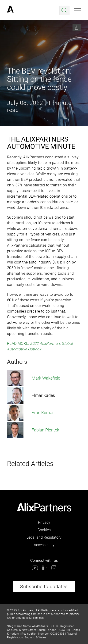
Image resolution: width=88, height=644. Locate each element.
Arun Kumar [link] (30, 413)
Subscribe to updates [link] (44, 587)
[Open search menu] (64, 10)
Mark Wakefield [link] (34, 378)
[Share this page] (77, 28)
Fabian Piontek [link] (33, 430)
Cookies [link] (44, 530)
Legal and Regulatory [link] (44, 537)
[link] (10, 10)
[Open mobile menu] (78, 10)
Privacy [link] (44, 522)
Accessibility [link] (44, 545)
